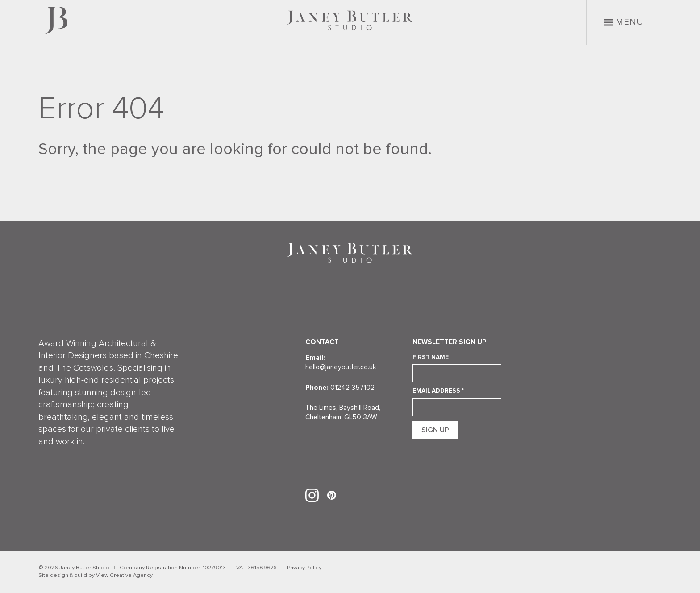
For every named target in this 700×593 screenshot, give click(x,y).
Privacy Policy (304, 568)
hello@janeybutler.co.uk (341, 367)
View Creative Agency (124, 575)
